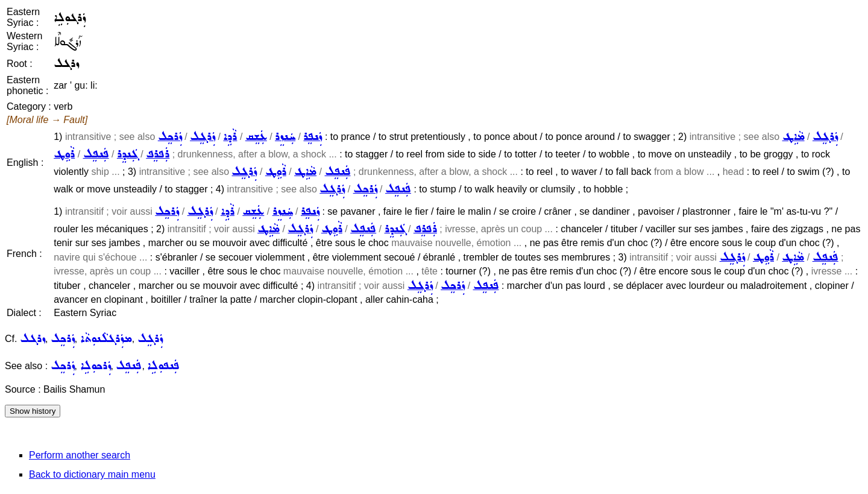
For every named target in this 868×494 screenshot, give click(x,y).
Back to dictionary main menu (92, 474)
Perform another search (80, 455)
